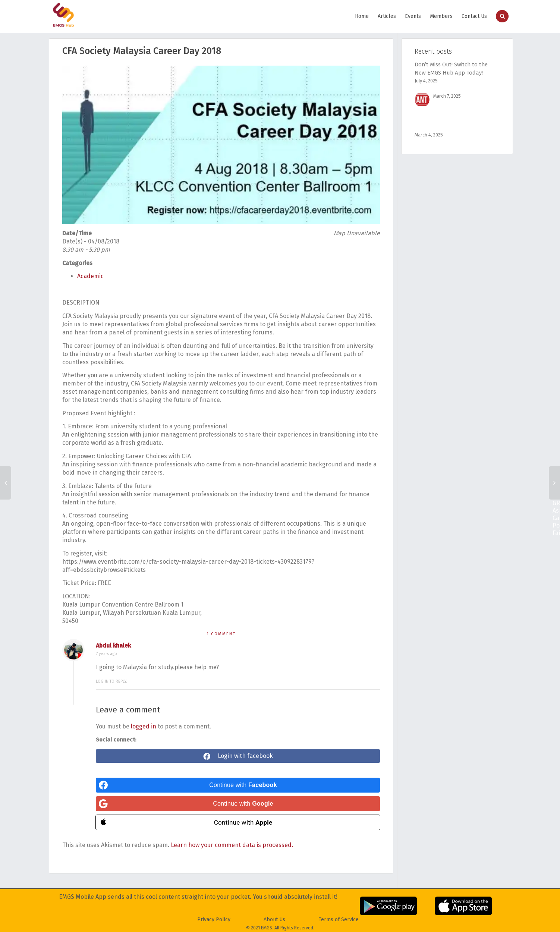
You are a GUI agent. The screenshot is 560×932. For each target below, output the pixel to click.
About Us (274, 920)
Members (441, 16)
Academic (90, 276)
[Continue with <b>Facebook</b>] (238, 785)
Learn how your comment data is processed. (232, 845)
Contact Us (474, 16)
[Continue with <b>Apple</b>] (238, 822)
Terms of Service (339, 920)
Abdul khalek (113, 646)
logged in (144, 726)
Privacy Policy (214, 920)
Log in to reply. (111, 681)
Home (362, 16)
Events (413, 16)
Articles (387, 16)
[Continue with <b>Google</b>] (238, 804)
